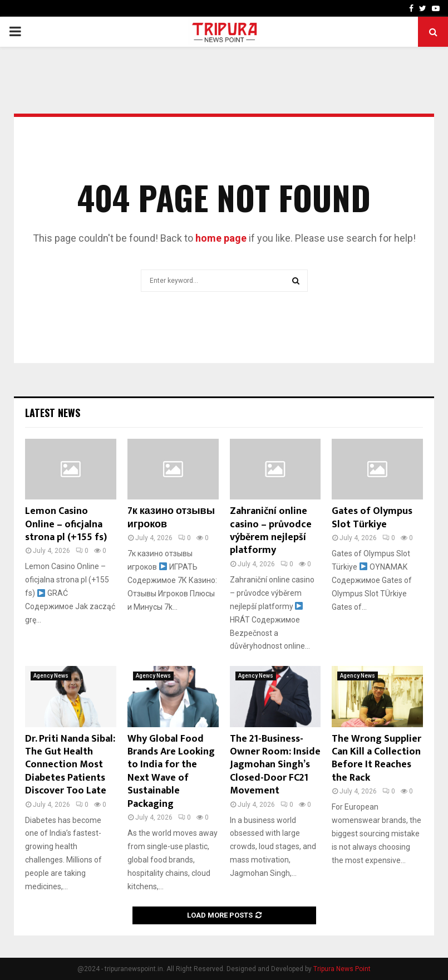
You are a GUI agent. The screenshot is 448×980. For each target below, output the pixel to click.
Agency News (51, 676)
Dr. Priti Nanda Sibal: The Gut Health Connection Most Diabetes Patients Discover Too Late (70, 765)
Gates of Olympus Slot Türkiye (372, 518)
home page (221, 238)
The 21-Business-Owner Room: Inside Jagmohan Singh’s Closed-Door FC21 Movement (275, 765)
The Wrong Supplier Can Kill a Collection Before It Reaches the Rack (376, 758)
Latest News (53, 413)
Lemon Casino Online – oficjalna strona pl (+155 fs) (66, 524)
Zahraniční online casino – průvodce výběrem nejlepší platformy (271, 531)
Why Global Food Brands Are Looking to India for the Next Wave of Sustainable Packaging (171, 771)
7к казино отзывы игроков (171, 518)
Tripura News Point (342, 969)
